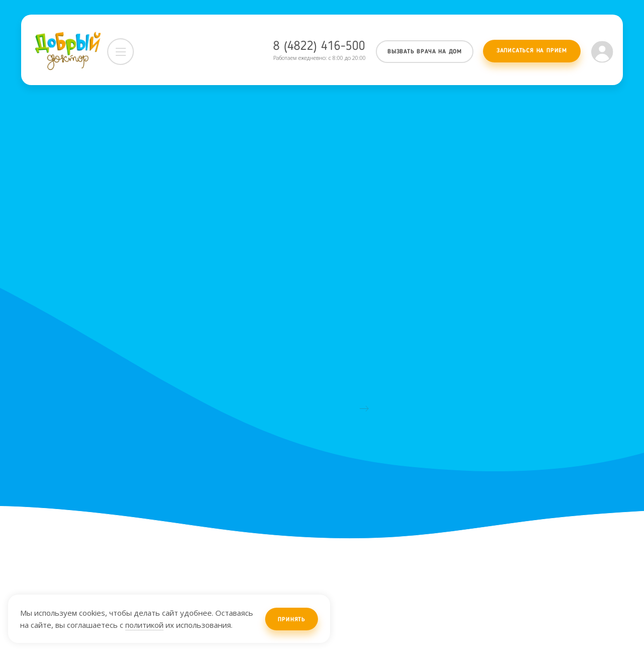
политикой (144, 625)
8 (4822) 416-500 (319, 47)
